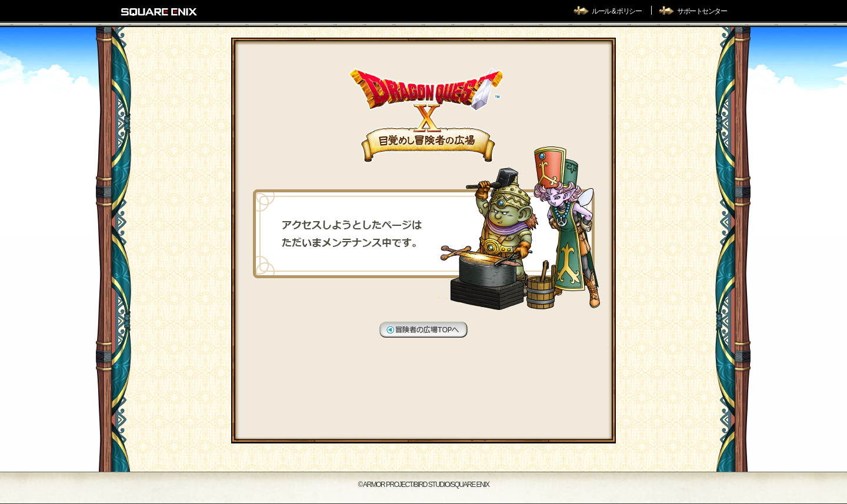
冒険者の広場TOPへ (423, 330)
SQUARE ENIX (159, 12)
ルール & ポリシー (617, 11)
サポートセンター (702, 11)
